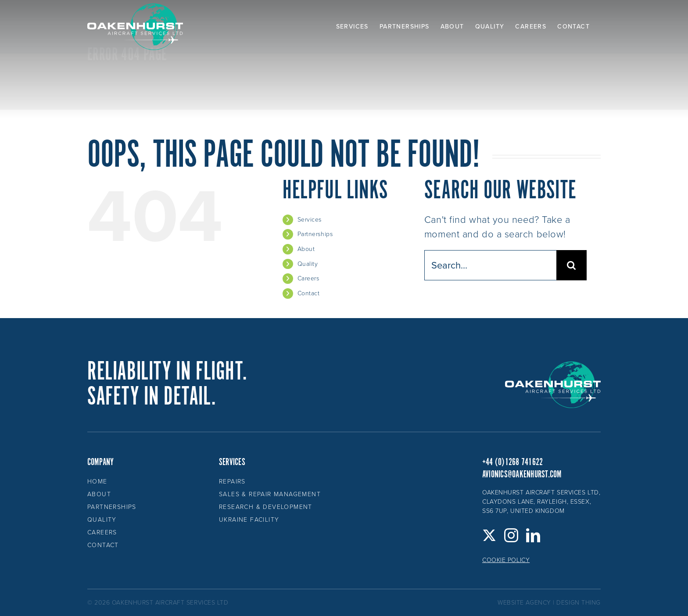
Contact (309, 293)
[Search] (572, 265)
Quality (308, 264)
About (306, 249)
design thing (579, 603)
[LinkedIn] (533, 535)
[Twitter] (489, 535)
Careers (308, 278)
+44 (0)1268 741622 (512, 462)
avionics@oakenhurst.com (522, 475)
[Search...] (490, 265)
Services (310, 220)
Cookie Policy (506, 560)
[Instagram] (511, 535)
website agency (524, 603)
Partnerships (315, 234)
